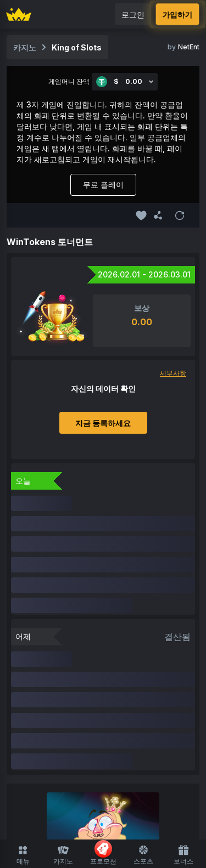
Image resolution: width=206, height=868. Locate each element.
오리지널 (41, 719)
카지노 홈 (39, 698)
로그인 (133, 15)
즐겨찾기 (80, 698)
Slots (74, 719)
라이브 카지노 (117, 719)
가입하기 (178, 15)
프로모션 (103, 853)
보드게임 (165, 719)
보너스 (183, 855)
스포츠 (143, 855)
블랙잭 (82, 739)
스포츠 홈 (103, 791)
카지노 (63, 855)
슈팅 (54, 739)
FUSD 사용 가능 (156, 698)
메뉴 (23, 855)
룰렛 (110, 739)
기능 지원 (143, 739)
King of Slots (77, 47)
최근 (112, 698)
